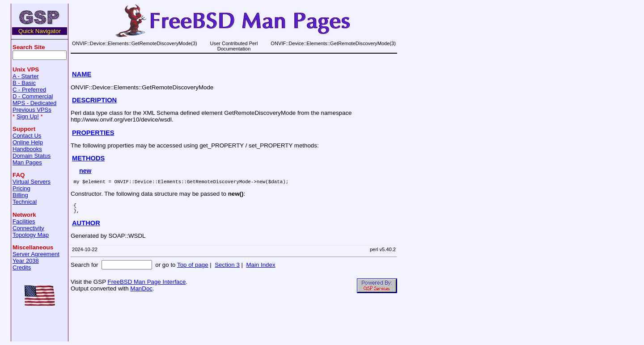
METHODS (88, 158)
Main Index (261, 269)
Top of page (193, 269)
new (85, 171)
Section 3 (227, 269)
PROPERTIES (93, 133)
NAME (82, 74)
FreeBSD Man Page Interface (146, 286)
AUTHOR (86, 227)
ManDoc (141, 292)
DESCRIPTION (94, 100)
